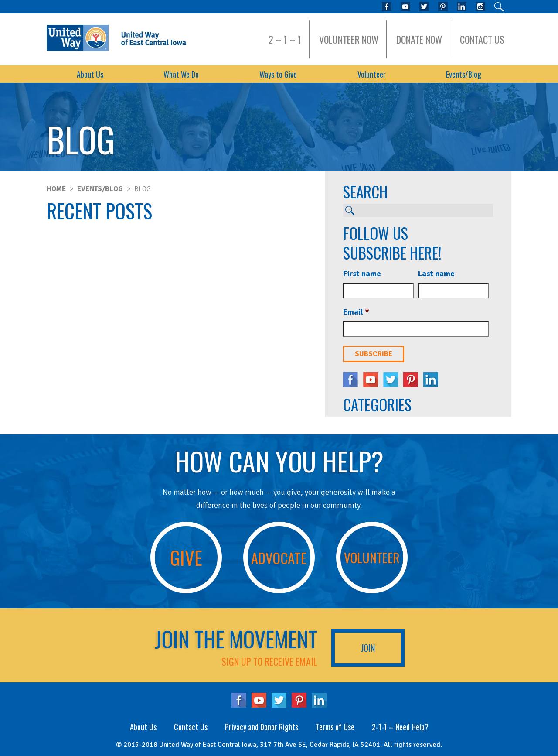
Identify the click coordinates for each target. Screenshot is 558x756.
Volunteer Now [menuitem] (349, 39)
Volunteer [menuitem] (372, 74)
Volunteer (372, 557)
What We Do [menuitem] (181, 74)
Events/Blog (100, 189)
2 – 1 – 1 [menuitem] (285, 39)
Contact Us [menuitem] (482, 39)
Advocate (279, 558)
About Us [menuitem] (90, 74)
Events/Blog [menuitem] (464, 74)
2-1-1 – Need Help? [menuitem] (400, 727)
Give (186, 557)
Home (56, 189)
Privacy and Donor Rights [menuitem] (262, 727)
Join (368, 648)
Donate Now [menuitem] (419, 39)
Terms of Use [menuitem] (335, 727)
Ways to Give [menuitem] (278, 74)
